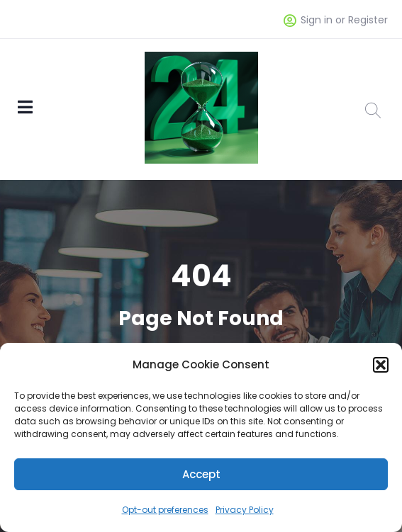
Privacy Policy (245, 510)
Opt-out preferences (165, 510)
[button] (381, 365)
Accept (201, 474)
